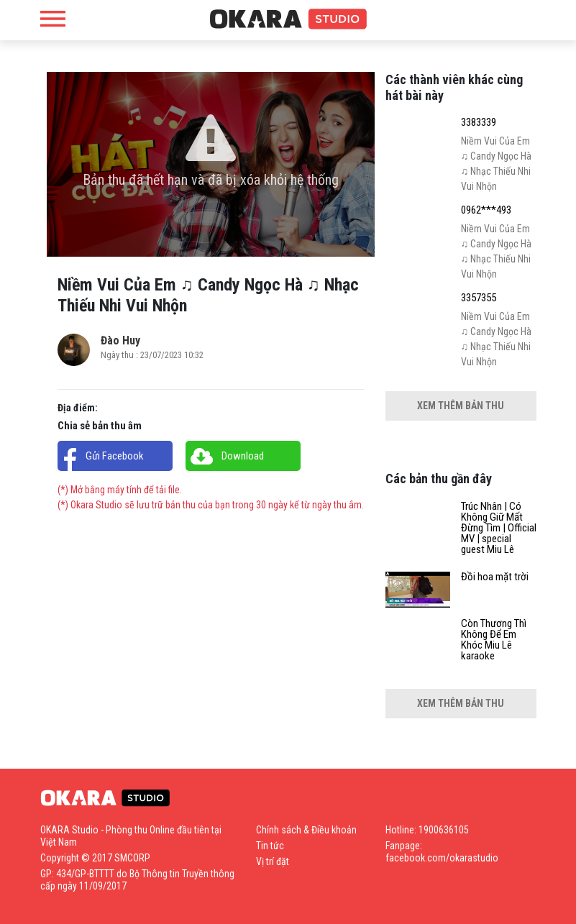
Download (243, 456)
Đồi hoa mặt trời (495, 577)
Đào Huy (120, 340)
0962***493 (486, 210)
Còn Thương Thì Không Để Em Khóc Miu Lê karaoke (494, 640)
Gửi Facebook (115, 456)
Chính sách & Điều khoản (306, 830)
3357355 (479, 298)
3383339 (479, 123)
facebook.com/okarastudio (442, 858)
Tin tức (270, 846)
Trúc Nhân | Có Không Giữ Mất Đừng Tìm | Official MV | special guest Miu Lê (499, 528)
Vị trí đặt (273, 861)
